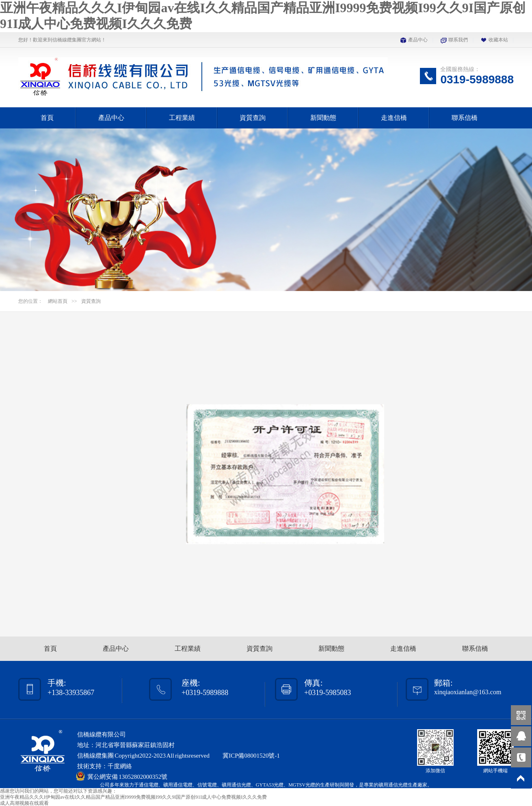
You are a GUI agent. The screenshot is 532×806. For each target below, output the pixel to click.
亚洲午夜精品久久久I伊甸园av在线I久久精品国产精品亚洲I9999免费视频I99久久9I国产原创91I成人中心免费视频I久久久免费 (133, 797)
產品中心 (418, 40)
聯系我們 (458, 40)
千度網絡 (120, 766)
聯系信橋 (465, 118)
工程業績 (182, 118)
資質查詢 (253, 118)
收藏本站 (498, 40)
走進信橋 (394, 118)
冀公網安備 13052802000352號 (127, 777)
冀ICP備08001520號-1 (251, 756)
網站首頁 (58, 301)
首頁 (47, 118)
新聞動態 (323, 118)
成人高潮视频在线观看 (24, 803)
